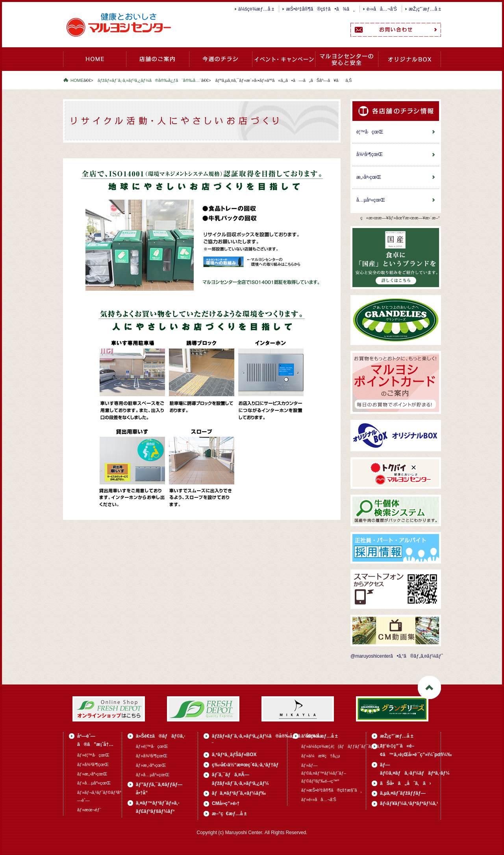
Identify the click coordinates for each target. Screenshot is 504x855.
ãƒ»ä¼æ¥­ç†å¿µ (321, 756)
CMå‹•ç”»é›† (226, 803)
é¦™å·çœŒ (370, 132)
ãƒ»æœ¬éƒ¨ (89, 810)
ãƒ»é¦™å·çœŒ (93, 755)
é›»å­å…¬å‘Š (382, 9)
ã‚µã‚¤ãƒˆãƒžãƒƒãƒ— (403, 793)
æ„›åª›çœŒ (369, 177)
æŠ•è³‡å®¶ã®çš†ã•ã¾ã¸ (320, 9)
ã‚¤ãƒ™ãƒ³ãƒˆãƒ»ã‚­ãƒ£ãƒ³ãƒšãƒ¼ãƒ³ (283, 63)
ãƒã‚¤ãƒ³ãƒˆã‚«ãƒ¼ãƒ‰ (239, 793)
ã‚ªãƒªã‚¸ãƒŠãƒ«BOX (409, 63)
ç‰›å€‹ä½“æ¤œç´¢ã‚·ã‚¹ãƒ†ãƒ (246, 765)
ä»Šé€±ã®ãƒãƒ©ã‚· (220, 63)
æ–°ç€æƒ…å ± (229, 814)
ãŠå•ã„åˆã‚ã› (406, 783)
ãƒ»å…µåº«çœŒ (94, 783)
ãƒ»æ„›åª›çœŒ (92, 774)
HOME (94, 63)
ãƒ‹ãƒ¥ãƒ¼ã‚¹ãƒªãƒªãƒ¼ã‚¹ (409, 803)
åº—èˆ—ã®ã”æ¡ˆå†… (157, 63)
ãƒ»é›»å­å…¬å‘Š (319, 799)
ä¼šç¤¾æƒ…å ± (256, 9)
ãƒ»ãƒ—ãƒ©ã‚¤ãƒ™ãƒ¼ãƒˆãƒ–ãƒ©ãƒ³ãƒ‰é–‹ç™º (324, 773)
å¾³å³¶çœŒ (370, 154)
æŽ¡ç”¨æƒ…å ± (425, 9)
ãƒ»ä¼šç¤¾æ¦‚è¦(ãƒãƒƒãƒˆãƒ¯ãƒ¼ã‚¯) (343, 746)
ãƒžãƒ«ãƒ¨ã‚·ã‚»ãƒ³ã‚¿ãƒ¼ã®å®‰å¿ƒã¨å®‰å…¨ (346, 63)
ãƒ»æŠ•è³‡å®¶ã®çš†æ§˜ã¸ (332, 790)
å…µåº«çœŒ (371, 200)
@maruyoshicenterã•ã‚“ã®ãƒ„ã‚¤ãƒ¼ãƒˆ (397, 656)
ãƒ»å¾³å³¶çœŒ (93, 764)
